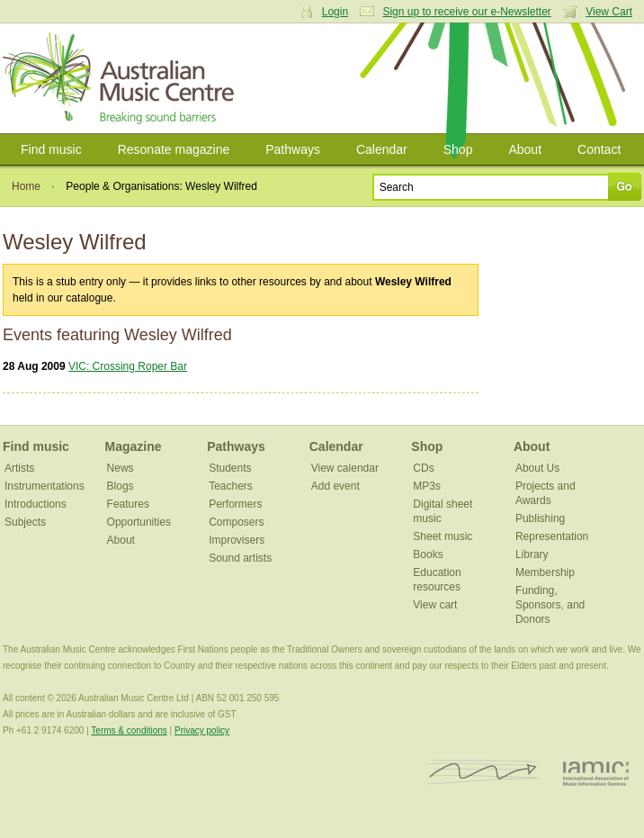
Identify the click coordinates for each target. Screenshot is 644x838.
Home (26, 186)
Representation (552, 536)
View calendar (345, 468)
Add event (335, 486)
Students (230, 468)
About (525, 149)
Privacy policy (202, 730)
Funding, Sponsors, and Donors (550, 605)
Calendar (382, 149)
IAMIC (596, 773)
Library (532, 554)
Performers (235, 504)
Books (428, 554)
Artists (19, 468)
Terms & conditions (129, 730)
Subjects (25, 522)
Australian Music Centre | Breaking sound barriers (122, 78)
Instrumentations (45, 486)
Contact (599, 149)
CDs (423, 468)
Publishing (540, 518)
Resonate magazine (174, 149)
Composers (236, 522)
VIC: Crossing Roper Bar (128, 366)
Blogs (121, 486)
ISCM (483, 773)
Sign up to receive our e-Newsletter (466, 12)
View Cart (609, 12)
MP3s (427, 486)
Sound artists (240, 558)
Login (335, 12)
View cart (435, 605)
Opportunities (139, 522)
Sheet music (443, 536)
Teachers (231, 486)
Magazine (134, 446)
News (121, 468)
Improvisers (237, 540)
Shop (458, 149)
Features (128, 504)
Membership (545, 572)
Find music (51, 149)
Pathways (293, 149)
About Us (537, 468)
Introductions (36, 504)
